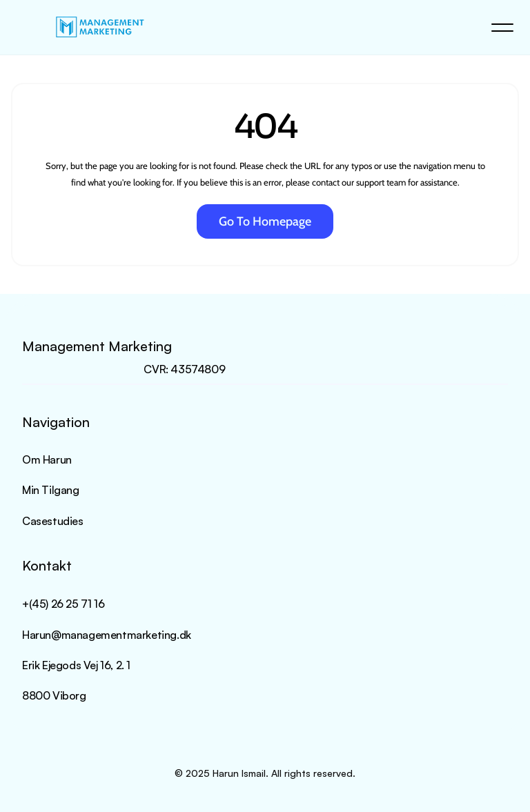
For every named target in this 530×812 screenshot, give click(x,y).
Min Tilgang (51, 490)
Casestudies (53, 521)
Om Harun (47, 459)
